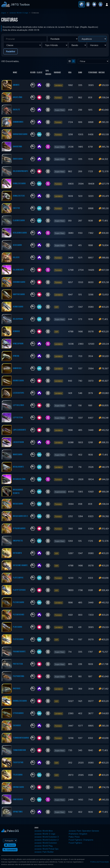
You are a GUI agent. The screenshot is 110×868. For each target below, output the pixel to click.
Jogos (4, 13)
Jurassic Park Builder (44, 852)
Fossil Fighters (75, 843)
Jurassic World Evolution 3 (46, 837)
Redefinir (11, 51)
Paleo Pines (74, 837)
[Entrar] (107, 4)
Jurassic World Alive (44, 831)
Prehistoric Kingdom (78, 834)
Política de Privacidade (100, 862)
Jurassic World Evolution (46, 843)
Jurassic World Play (43, 846)
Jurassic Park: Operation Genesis (84, 831)
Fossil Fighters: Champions (81, 840)
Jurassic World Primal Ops (46, 849)
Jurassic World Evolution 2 (46, 840)
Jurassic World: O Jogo (19, 13)
